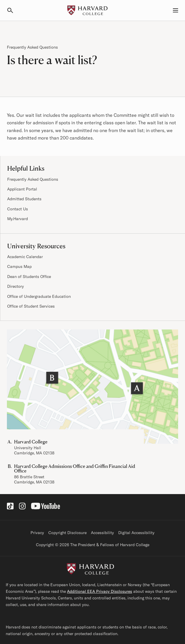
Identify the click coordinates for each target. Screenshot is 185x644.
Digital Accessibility (136, 533)
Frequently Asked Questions (32, 47)
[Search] (13, 10)
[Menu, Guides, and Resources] (172, 10)
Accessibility (102, 533)
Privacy (37, 533)
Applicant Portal (22, 189)
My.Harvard (18, 219)
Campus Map (19, 266)
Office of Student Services (31, 306)
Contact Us (18, 209)
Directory (16, 286)
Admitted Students (24, 199)
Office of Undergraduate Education (39, 296)
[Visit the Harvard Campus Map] (92, 387)
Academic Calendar (25, 257)
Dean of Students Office (29, 277)
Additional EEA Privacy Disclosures (100, 591)
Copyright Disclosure (67, 533)
